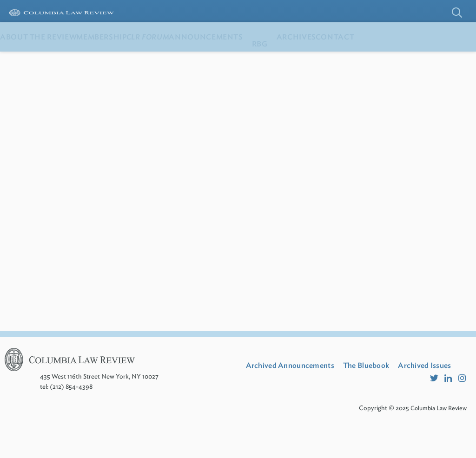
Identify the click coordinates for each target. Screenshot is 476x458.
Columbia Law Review (436, 442)
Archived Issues (279, 401)
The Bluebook (388, 389)
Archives (380, 60)
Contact (437, 60)
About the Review (48, 60)
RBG (334, 60)
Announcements (271, 60)
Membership (129, 60)
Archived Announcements (298, 389)
